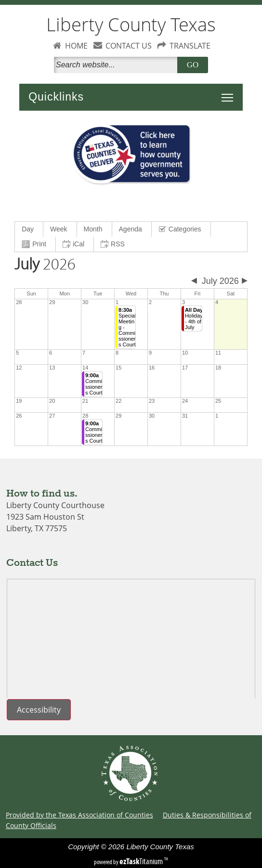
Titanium (142, 861)
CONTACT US (129, 46)
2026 (45, 265)
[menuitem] (29, 229)
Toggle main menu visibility (230, 92)
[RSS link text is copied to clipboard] (114, 244)
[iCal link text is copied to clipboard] (75, 244)
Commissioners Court (94, 384)
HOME (76, 46)
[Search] (118, 65)
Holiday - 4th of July (194, 319)
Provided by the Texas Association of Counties (79, 815)
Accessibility (39, 710)
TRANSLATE (190, 46)
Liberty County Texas (131, 24)
